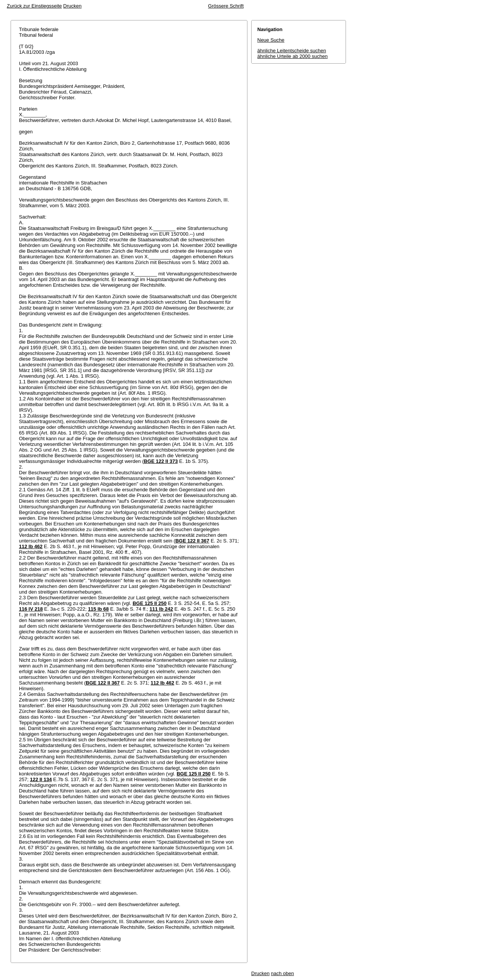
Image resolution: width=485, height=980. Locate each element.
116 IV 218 (31, 609)
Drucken (72, 6)
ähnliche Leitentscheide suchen (292, 51)
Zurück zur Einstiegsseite (34, 6)
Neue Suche (271, 40)
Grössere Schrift (226, 6)
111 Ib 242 (161, 609)
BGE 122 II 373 (161, 461)
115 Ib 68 (98, 609)
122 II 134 (41, 779)
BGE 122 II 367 (192, 541)
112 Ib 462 (31, 546)
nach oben (282, 973)
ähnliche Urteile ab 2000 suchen (293, 56)
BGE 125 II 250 (150, 603)
